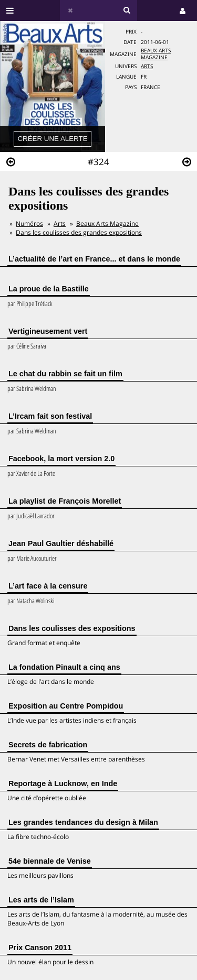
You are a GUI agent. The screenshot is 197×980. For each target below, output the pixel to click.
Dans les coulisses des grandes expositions (79, 232)
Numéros (29, 224)
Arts (147, 66)
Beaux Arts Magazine (156, 54)
